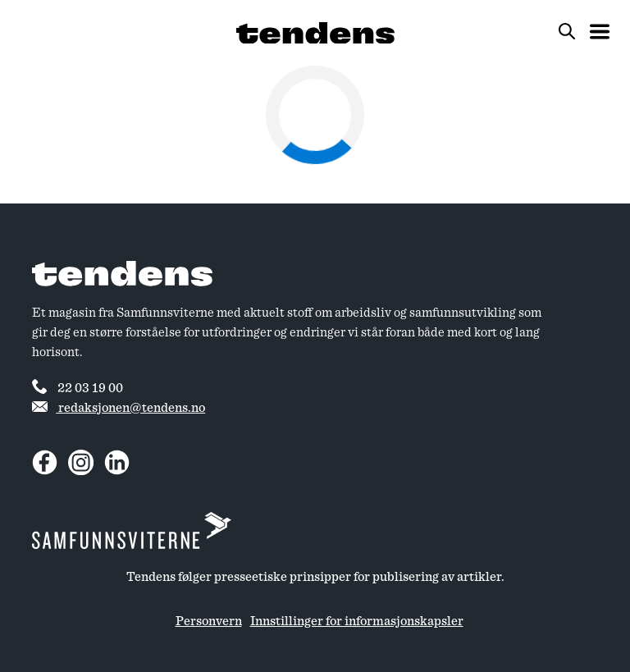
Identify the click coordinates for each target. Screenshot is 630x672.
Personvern (209, 621)
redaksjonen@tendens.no (119, 408)
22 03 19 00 (78, 386)
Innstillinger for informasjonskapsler (357, 621)
